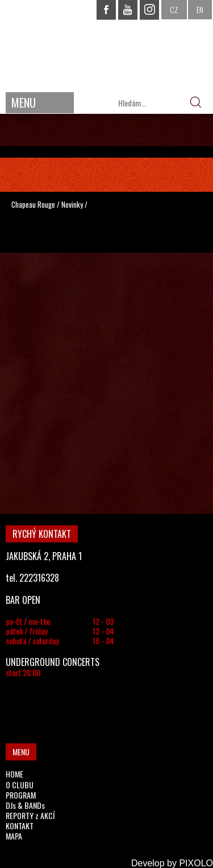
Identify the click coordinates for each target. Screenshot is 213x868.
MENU (24, 102)
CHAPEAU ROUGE (107, 45)
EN (200, 9)
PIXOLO (196, 863)
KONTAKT (20, 826)
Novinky (72, 204)
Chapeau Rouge (33, 204)
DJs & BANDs (25, 805)
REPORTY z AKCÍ (30, 815)
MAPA (14, 836)
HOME (14, 774)
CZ (174, 9)
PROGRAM (21, 795)
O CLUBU (20, 785)
